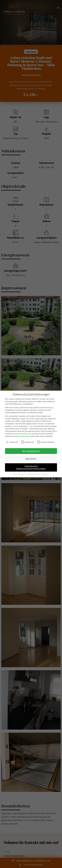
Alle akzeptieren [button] (31, 451)
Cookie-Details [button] (18, 474)
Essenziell (12, 442)
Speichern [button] (31, 459)
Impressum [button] (45, 474)
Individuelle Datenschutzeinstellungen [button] (31, 467)
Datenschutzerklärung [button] (33, 474)
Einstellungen (24, 436)
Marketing (28, 442)
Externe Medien (46, 442)
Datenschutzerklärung (22, 433)
